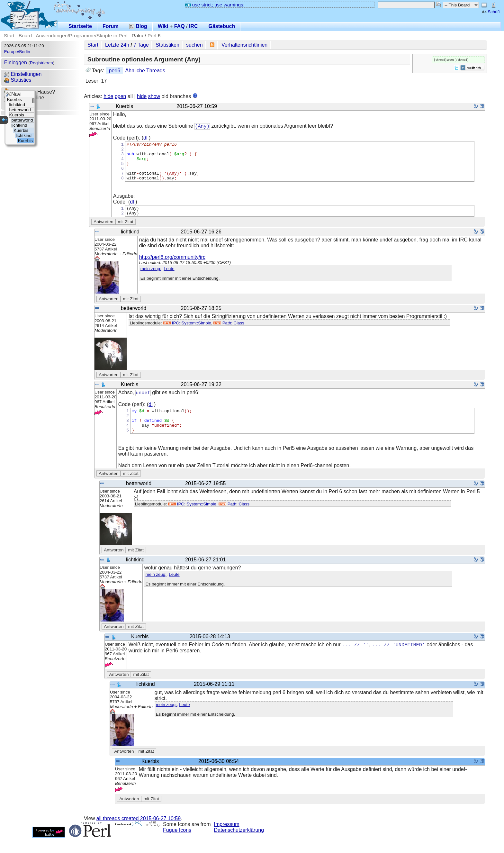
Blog (138, 26)
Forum (111, 26)
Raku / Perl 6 (146, 36)
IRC (194, 26)
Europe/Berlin (17, 52)
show (154, 96)
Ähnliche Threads (145, 71)
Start (9, 36)
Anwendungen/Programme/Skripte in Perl (81, 36)
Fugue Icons (177, 845)
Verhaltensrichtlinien (244, 45)
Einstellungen (23, 74)
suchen (194, 45)
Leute (169, 279)
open (121, 96)
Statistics (18, 80)
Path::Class (229, 333)
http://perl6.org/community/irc (172, 267)
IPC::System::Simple (187, 333)
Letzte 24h (117, 45)
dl (145, 138)
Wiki (163, 26)
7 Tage (141, 45)
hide (108, 96)
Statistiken (167, 45)
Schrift (491, 12)
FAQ (180, 26)
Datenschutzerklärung (239, 845)
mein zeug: (151, 279)
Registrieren (41, 63)
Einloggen (16, 63)
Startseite (80, 26)
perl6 (115, 71)
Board (25, 36)
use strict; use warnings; (215, 5)
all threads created (139, 834)
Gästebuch (222, 26)
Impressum (227, 839)
